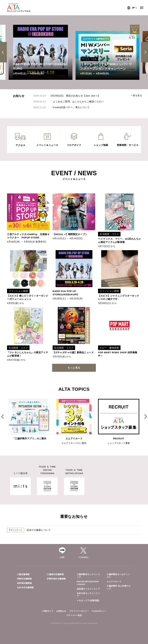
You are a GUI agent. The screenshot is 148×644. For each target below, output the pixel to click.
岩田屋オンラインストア (88, 589)
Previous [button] (4, 52)
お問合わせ (61, 611)
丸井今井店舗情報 (25, 587)
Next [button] (145, 52)
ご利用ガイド (47, 611)
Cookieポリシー (99, 611)
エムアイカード (114, 582)
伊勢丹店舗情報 (24, 579)
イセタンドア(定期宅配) (88, 601)
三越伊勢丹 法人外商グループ (119, 587)
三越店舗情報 (23, 574)
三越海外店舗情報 (55, 574)
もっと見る (74, 368)
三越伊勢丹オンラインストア (88, 576)
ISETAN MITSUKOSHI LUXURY (88, 583)
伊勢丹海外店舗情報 (56, 579)
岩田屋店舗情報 (24, 583)
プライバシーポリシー (79, 611)
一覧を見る (137, 95)
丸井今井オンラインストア (88, 595)
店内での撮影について (39, 530)
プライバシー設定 (74, 615)
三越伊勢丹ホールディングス (118, 576)
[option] (41, 52)
